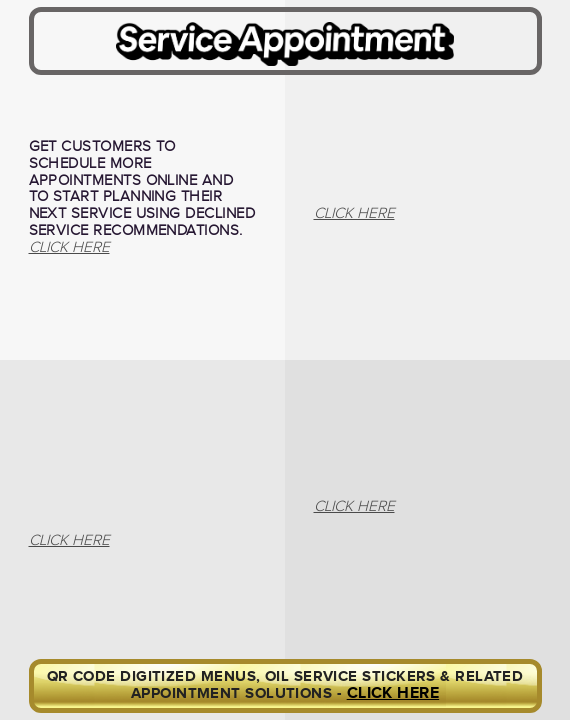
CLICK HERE (393, 693)
